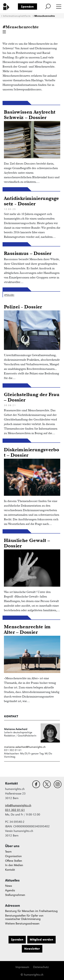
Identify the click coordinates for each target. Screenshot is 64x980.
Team (8, 852)
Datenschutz (41, 967)
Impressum (22, 967)
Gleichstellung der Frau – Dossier (32, 397)
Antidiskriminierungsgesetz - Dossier (31, 201)
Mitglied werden (41, 940)
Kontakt (10, 870)
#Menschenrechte (44, 16)
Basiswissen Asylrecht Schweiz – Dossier (30, 115)
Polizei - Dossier (23, 307)
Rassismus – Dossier (28, 253)
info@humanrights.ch (18, 805)
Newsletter (32, 949)
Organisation (13, 856)
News (9, 886)
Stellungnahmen (15, 895)
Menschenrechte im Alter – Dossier (27, 629)
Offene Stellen (14, 861)
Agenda (10, 890)
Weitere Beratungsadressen (22, 924)
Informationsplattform (17, 16)
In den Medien (14, 865)
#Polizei (9, 295)
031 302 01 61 (15, 810)
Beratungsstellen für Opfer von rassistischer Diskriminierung (24, 917)
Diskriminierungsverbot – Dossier (31, 452)
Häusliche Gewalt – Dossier (27, 543)
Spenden (27, 7)
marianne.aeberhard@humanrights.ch (25, 747)
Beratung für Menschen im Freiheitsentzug (31, 911)
